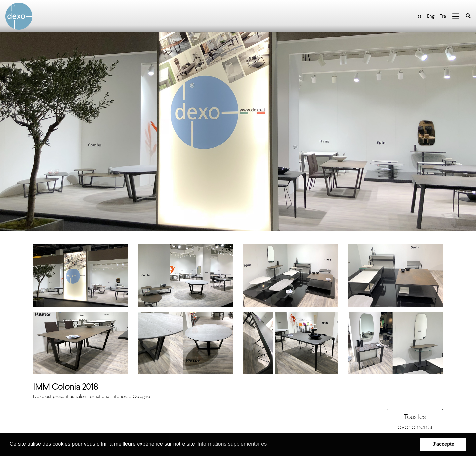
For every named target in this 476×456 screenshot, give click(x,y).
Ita (419, 16)
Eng (431, 16)
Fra (443, 16)
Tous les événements (415, 422)
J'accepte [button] (443, 444)
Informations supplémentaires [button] (232, 444)
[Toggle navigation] (456, 16)
